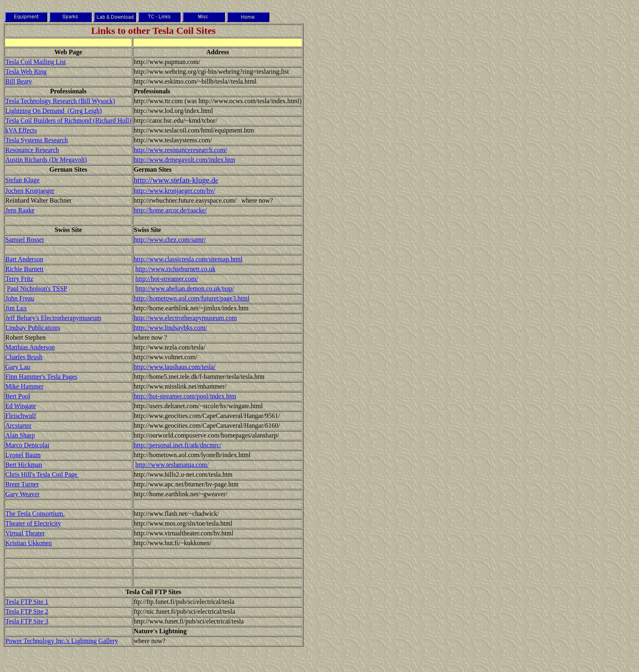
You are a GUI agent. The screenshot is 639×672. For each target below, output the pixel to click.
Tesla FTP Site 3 (27, 621)
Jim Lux (16, 308)
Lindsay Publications (33, 328)
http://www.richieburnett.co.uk (175, 269)
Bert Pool (18, 396)
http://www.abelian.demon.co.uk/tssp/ (185, 288)
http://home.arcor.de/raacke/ (170, 210)
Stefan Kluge (22, 180)
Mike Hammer (24, 386)
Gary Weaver (22, 494)
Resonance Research (32, 150)
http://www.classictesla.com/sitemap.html (188, 259)
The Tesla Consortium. (35, 514)
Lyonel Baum (23, 455)
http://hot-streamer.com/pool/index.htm (185, 396)
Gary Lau (18, 367)
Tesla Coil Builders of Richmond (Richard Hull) (68, 120)
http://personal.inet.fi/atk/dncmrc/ (177, 445)
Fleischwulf (21, 416)
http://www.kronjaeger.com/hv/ (174, 191)
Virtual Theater (25, 533)
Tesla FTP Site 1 (27, 602)
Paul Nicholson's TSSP (37, 288)
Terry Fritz (19, 279)
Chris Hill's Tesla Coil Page (42, 474)
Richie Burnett (24, 269)
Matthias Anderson (30, 347)
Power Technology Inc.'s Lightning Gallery (62, 641)
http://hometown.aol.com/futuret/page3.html (192, 298)
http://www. (152, 180)
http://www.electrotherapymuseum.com (185, 318)
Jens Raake (20, 210)
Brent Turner (22, 484)
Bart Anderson (24, 259)
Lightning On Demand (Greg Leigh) (54, 111)
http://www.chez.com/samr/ (170, 240)
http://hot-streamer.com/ (167, 279)
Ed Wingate (21, 406)
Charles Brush (24, 357)
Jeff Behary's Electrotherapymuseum (53, 318)
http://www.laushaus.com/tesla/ (175, 367)
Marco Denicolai (27, 445)
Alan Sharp (20, 435)
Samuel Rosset (25, 240)
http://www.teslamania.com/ (172, 465)
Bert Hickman (24, 465)
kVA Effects (21, 130)
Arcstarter (18, 426)
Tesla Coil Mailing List (36, 62)
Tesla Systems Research (37, 140)
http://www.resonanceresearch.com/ (180, 150)
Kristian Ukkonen (29, 543)
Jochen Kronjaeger (30, 191)
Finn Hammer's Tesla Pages (41, 377)
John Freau (20, 298)
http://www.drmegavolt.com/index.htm (184, 160)
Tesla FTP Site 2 (27, 611)
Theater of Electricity (33, 523)
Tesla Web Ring (26, 72)
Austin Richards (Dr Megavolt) (46, 160)
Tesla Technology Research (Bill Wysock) (60, 101)
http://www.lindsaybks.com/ (170, 328)
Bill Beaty (19, 81)
